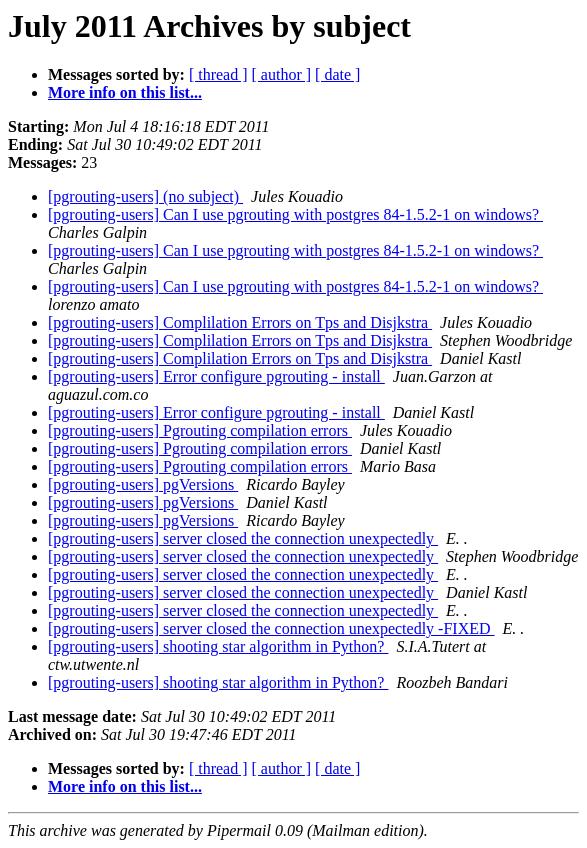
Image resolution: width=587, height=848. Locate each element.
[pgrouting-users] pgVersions (143, 484)
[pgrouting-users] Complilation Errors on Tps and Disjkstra (240, 322)
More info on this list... (125, 92)
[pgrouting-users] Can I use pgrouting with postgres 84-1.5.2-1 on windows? (295, 214)
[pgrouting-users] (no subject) (145, 196)
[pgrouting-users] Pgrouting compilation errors (200, 430)
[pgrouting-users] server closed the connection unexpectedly (243, 538)
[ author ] (282, 74)
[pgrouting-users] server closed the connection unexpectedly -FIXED (271, 628)
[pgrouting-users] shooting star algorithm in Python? (218, 646)
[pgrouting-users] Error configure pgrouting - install (216, 376)
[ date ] (337, 74)
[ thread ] (218, 74)
